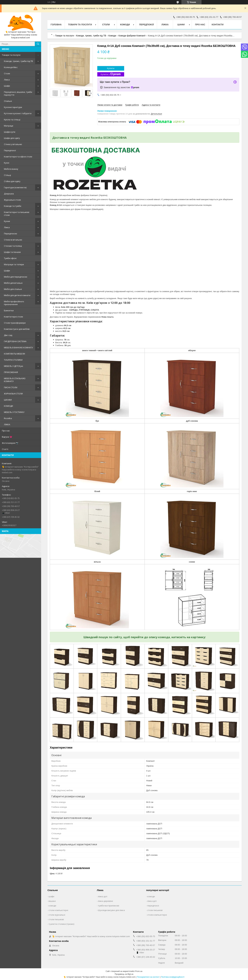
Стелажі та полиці (13, 246)
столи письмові (56, 919)
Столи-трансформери (15, 323)
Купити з (111, 74)
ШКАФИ (8, 400)
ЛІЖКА (7, 424)
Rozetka (8, 418)
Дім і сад (8, 335)
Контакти (218, 25)
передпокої (153, 906)
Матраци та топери (14, 264)
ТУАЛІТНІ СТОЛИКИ (13, 360)
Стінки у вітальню (13, 144)
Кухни (7, 221)
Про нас (6, 431)
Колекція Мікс (11, 67)
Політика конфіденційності (173, 977)
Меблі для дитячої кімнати (17, 295)
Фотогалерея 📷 (10, 443)
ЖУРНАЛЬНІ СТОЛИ (13, 394)
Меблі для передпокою (16, 277)
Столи (7, 73)
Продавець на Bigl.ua (124, 974)
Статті (5, 449)
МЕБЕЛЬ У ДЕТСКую (14, 366)
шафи (51, 896)
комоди (52, 906)
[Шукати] (38, 44)
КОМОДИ (8, 406)
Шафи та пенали (12, 252)
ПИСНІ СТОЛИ (11, 387)
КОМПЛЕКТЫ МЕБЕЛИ (14, 354)
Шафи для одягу (12, 138)
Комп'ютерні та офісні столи (18, 157)
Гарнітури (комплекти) (15, 187)
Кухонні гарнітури (13, 107)
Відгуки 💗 (7, 437)
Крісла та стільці (12, 120)
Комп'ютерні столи (13, 317)
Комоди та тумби (13, 206)
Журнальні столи (12, 200)
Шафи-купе (10, 132)
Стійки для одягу (12, 181)
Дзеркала (9, 194)
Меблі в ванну (11, 169)
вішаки (52, 901)
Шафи (7, 86)
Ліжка (7, 80)
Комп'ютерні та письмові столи (17, 214)
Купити (111, 68)
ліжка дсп (103, 896)
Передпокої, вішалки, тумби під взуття (18, 93)
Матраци (9, 126)
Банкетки (9, 310)
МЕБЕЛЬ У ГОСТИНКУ (14, 412)
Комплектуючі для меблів (17, 329)
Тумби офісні (10, 258)
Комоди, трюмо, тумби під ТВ (18, 61)
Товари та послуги (11, 55)
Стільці (7, 175)
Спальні (8, 101)
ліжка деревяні (105, 901)
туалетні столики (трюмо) (61, 924)
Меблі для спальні (13, 289)
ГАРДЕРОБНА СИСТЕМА (15, 341)
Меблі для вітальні (13, 283)
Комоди (125, 25)
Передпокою (11, 234)
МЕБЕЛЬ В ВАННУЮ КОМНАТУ (18, 348)
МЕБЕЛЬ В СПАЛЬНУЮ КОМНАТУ (15, 380)
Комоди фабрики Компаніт (132, 36)
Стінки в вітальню (13, 240)
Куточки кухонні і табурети (18, 113)
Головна (56, 25)
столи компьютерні (58, 910)
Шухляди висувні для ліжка (111, 910)
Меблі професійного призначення (14, 303)
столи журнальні (57, 915)
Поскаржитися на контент (148, 977)
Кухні (7, 163)
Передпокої (10, 150)
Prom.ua (139, 971)
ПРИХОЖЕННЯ (11, 372)
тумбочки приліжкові (108, 906)
